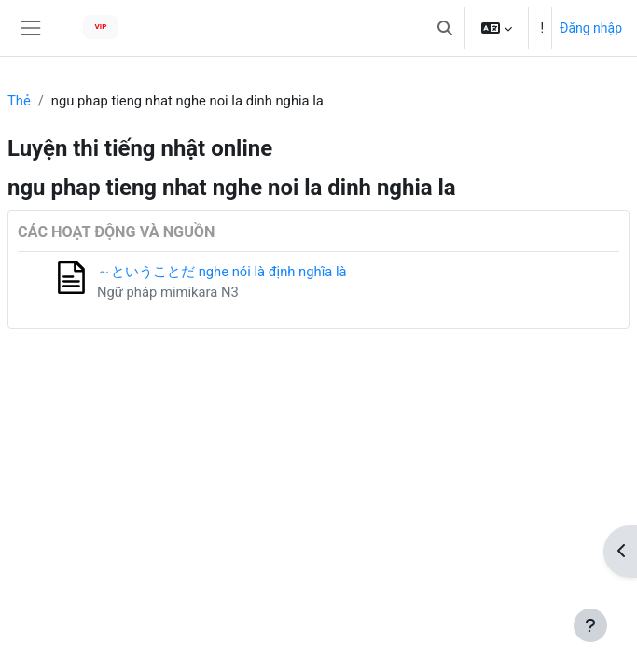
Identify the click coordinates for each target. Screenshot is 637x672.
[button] (445, 28)
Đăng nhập (591, 28)
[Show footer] (590, 625)
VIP (101, 27)
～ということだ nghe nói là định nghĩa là (222, 272)
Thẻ (19, 101)
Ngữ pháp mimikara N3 (168, 292)
